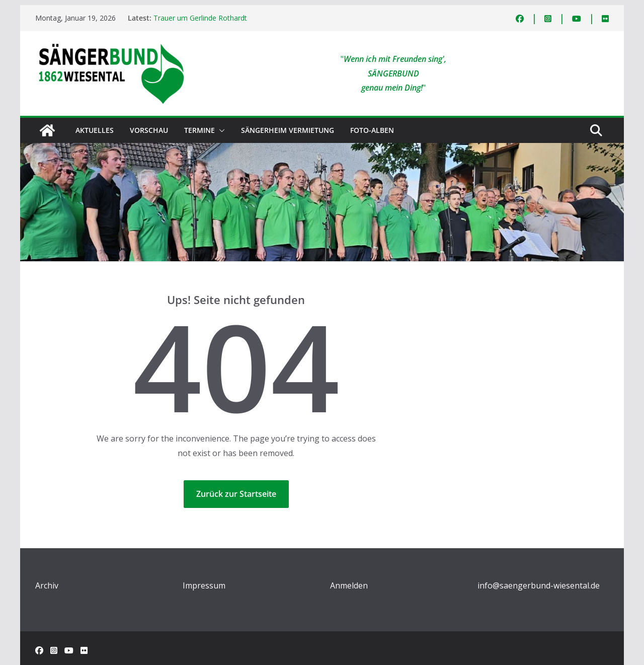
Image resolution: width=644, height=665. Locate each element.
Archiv (47, 585)
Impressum (204, 585)
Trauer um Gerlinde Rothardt (200, 18)
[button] (220, 130)
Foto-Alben (372, 130)
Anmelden (349, 585)
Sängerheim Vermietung (288, 130)
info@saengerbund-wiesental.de (539, 585)
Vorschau (149, 130)
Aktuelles (95, 130)
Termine (199, 130)
